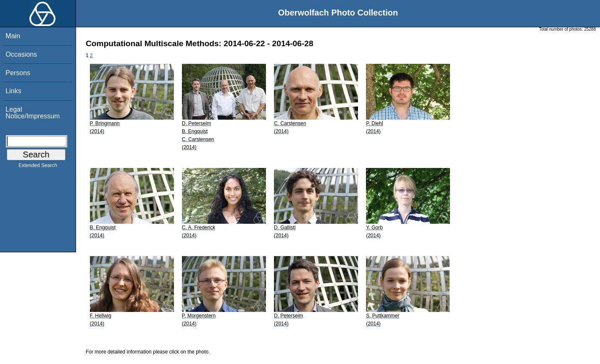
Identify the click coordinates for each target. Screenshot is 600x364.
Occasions (21, 54)
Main (13, 36)
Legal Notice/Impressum (33, 113)
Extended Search (38, 167)
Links (13, 91)
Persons (18, 73)
